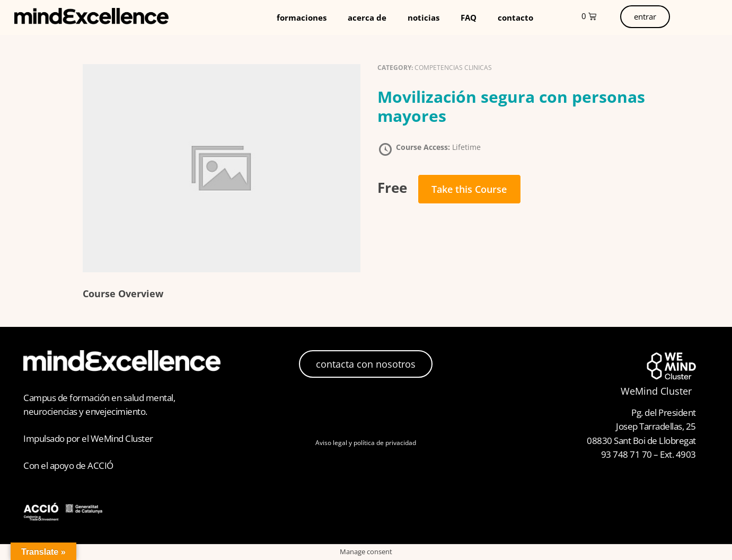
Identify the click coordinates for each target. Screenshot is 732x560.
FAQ (469, 17)
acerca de (367, 17)
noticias (424, 17)
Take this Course (469, 189)
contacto (515, 17)
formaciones (302, 17)
